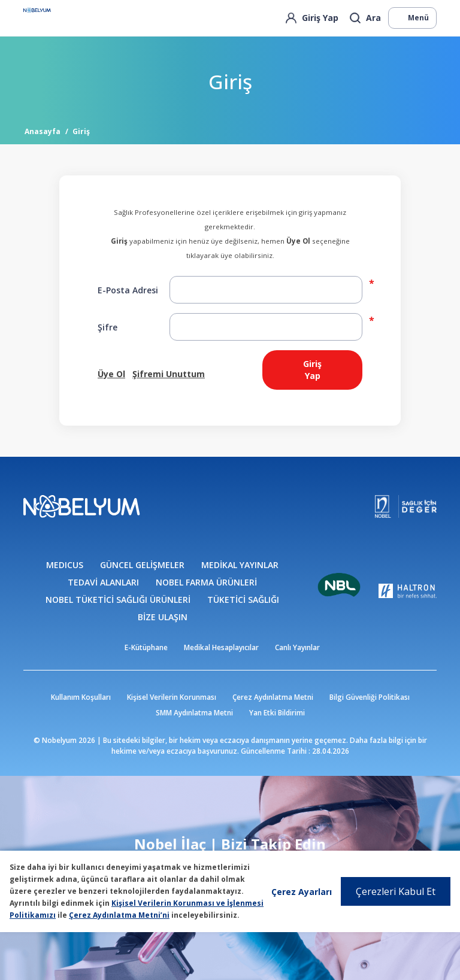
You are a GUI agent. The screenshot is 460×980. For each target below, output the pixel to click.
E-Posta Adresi (128, 290)
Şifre (108, 327)
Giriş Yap (312, 370)
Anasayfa (43, 131)
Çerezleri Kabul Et (396, 891)
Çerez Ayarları (302, 892)
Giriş (81, 131)
